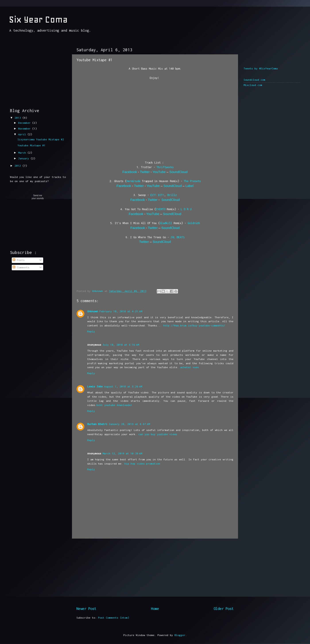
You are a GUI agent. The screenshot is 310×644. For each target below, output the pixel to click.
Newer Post (86, 609)
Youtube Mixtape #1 (31, 145)
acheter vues (190, 367)
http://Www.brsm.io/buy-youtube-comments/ (194, 325)
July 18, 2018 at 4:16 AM (121, 345)
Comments (21, 267)
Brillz (172, 195)
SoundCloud (179, 172)
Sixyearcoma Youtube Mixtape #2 (41, 139)
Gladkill (166, 223)
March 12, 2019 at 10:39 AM (122, 453)
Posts (19, 260)
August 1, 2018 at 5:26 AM (123, 386)
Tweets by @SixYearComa (261, 68)
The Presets (192, 181)
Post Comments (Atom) (114, 618)
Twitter (145, 172)
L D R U (186, 209)
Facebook (130, 172)
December (25, 123)
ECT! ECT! (157, 195)
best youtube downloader (114, 405)
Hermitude (133, 181)
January (24, 158)
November (25, 129)
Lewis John (95, 386)
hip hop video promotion (142, 464)
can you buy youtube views (158, 434)
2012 (18, 166)
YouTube (159, 172)
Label (189, 186)
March (23, 153)
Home (155, 609)
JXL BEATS (177, 237)
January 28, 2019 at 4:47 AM (129, 424)
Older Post (224, 609)
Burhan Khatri (97, 424)
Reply (91, 331)
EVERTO (161, 209)
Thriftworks (165, 167)
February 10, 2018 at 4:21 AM (121, 311)
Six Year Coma (38, 20)
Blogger (180, 635)
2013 (18, 118)
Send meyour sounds (38, 197)
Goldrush (194, 223)
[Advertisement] (155, 572)
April (23, 134)
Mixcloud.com (253, 85)
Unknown (93, 311)
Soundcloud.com (254, 80)
